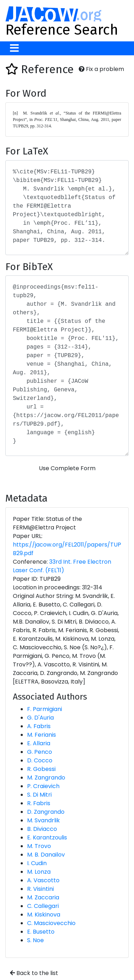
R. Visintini (40, 889)
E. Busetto (41, 932)
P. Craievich (43, 786)
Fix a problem (101, 69)
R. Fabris (39, 803)
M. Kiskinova (44, 915)
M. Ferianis (42, 735)
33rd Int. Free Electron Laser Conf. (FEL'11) (62, 566)
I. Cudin (37, 863)
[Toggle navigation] (14, 48)
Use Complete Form (67, 468)
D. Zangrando (46, 812)
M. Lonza (39, 872)
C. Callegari (43, 906)
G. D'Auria (40, 718)
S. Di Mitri (39, 795)
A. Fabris (39, 726)
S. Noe (35, 940)
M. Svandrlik (43, 820)
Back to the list (34, 973)
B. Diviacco (42, 829)
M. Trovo (39, 846)
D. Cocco (40, 760)
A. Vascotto (43, 880)
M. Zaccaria (43, 897)
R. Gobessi (41, 769)
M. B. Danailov (46, 855)
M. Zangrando (46, 778)
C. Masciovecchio (51, 923)
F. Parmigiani (45, 709)
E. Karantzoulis (47, 837)
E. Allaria (39, 743)
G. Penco (40, 752)
